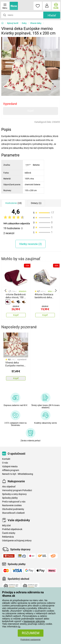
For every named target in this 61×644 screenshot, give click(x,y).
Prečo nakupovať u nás (14, 502)
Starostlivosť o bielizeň (13, 513)
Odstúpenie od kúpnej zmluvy (17, 541)
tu (19, 627)
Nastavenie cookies (12, 505)
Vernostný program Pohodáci (17, 490)
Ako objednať (9, 487)
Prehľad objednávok (12, 529)
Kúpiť (31, 111)
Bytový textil (13, 23)
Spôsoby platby (10, 498)
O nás (5, 463)
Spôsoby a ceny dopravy (14, 494)
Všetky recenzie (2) (30, 244)
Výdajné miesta (10, 467)
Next (56, 291)
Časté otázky (9, 533)
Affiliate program (11, 470)
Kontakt (6, 459)
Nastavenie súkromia (34, 621)
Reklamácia (8, 537)
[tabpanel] (31, 66)
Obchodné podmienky (13, 509)
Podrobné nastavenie (30, 640)
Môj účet (6, 526)
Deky (24, 23)
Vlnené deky (36, 23)
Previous (6, 291)
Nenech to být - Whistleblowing (18, 474)
